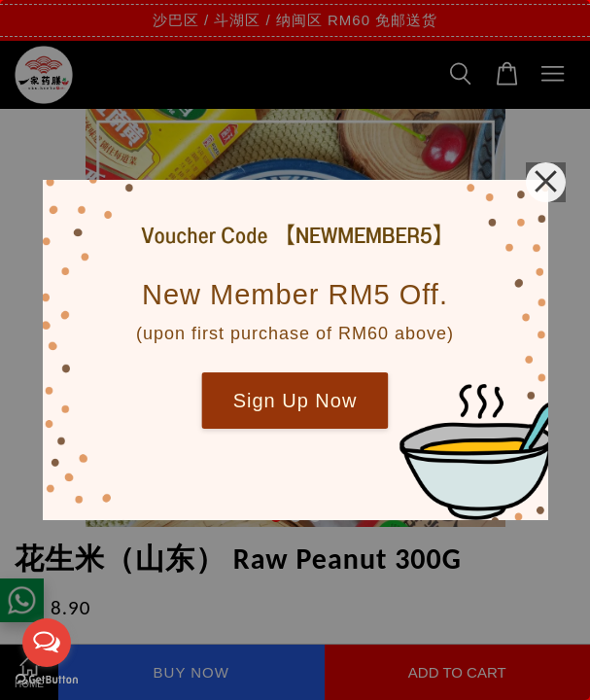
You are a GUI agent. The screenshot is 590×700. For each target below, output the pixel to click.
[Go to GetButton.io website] (47, 680)
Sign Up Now (295, 401)
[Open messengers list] (47, 643)
